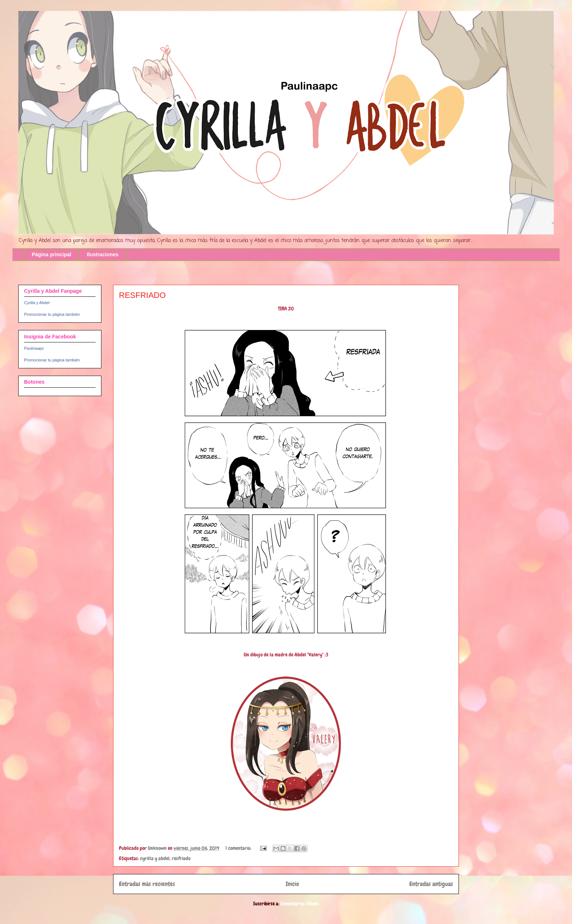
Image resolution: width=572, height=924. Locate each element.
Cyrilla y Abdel (37, 303)
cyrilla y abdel (155, 858)
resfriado (181, 858)
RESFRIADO (142, 295)
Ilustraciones (103, 254)
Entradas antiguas (431, 884)
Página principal (51, 254)
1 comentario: (239, 848)
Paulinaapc (34, 348)
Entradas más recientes (147, 884)
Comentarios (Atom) (300, 904)
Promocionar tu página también (52, 314)
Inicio (292, 884)
